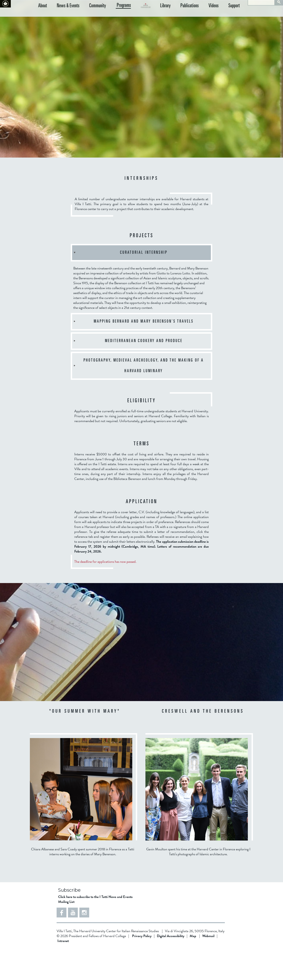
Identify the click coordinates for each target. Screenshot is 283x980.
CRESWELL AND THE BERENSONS (203, 743)
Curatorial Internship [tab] (120, 284)
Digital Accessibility (171, 967)
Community (90, 15)
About (43, 15)
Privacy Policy (142, 967)
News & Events (64, 15)
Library (181, 15)
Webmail (208, 967)
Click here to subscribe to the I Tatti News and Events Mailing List (95, 931)
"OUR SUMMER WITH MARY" (85, 743)
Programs (112, 15)
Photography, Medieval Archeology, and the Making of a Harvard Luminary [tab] (138, 397)
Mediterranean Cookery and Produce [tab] (128, 373)
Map (193, 967)
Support (238, 15)
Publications (201, 15)
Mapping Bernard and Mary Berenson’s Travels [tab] (133, 353)
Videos (221, 15)
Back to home (5, 4)
